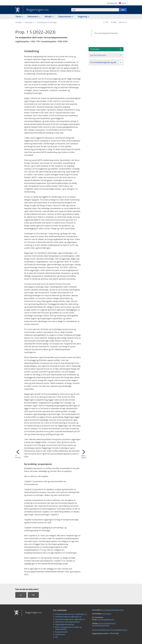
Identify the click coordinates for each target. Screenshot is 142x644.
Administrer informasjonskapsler (68, 622)
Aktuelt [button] (48, 16)
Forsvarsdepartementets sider (112, 610)
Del (107, 22)
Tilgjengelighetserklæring (65, 624)
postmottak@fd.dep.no (106, 620)
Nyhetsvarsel (60, 634)
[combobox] (95, 10)
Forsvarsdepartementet (106, 33)
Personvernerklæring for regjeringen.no (70, 619)
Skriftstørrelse (112, 3)
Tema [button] (18, 16)
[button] (29, 22)
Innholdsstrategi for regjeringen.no (68, 617)
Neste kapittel (84, 457)
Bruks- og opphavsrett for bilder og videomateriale (68, 628)
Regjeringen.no (36, 10)
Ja (21, 595)
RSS (56, 637)
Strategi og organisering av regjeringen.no (71, 614)
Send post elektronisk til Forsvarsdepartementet (104, 624)
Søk (123, 10)
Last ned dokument (98, 55)
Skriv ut (124, 22)
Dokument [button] (33, 16)
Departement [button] (65, 16)
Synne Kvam (107, 614)
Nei (33, 595)
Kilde (115, 22)
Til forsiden (18, 457)
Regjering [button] (83, 16)
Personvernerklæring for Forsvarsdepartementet (110, 630)
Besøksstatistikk (61, 632)
